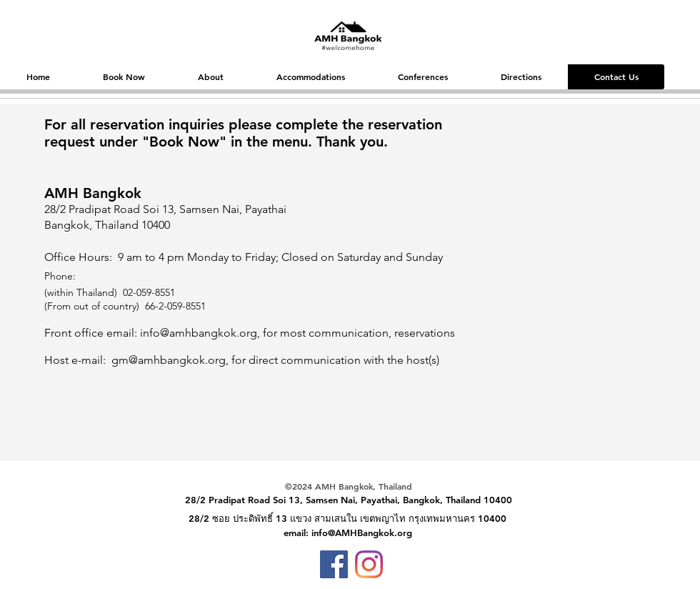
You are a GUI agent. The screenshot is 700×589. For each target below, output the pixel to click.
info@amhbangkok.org (199, 333)
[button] (123, 77)
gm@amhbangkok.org (169, 360)
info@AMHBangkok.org (362, 533)
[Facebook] (334, 564)
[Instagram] (369, 564)
